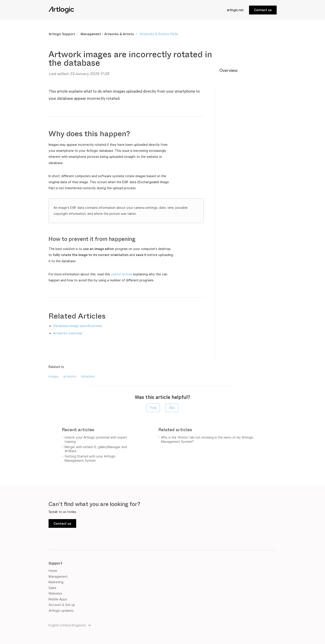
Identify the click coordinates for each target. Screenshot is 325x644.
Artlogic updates (61, 610)
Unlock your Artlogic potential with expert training (96, 439)
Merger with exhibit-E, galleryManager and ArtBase (96, 449)
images (54, 376)
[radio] (153, 408)
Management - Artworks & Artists (107, 34)
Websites (55, 593)
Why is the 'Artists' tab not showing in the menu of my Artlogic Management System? (207, 439)
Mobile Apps (58, 599)
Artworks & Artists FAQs (159, 34)
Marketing (56, 582)
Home (53, 571)
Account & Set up (62, 605)
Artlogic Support (62, 34)
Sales (52, 588)
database (88, 376)
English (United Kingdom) (68, 625)
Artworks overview (68, 333)
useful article (122, 274)
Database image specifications (78, 326)
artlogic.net (235, 10)
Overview (229, 70)
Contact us (263, 10)
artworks (70, 376)
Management (58, 576)
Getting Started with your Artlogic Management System (90, 458)
